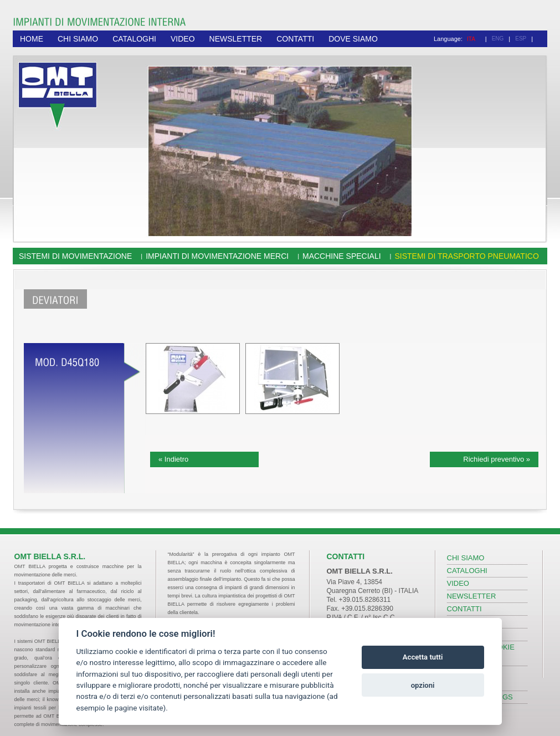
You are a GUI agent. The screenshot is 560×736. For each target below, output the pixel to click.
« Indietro (173, 459)
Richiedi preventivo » (497, 459)
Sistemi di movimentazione (75, 256)
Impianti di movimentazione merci (217, 256)
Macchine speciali (342, 256)
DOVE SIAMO (353, 39)
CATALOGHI (134, 39)
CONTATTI (295, 39)
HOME (32, 39)
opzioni (423, 685)
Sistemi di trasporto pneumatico (466, 256)
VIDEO (183, 39)
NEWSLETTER (236, 39)
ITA (471, 39)
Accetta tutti (423, 657)
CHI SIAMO (78, 39)
